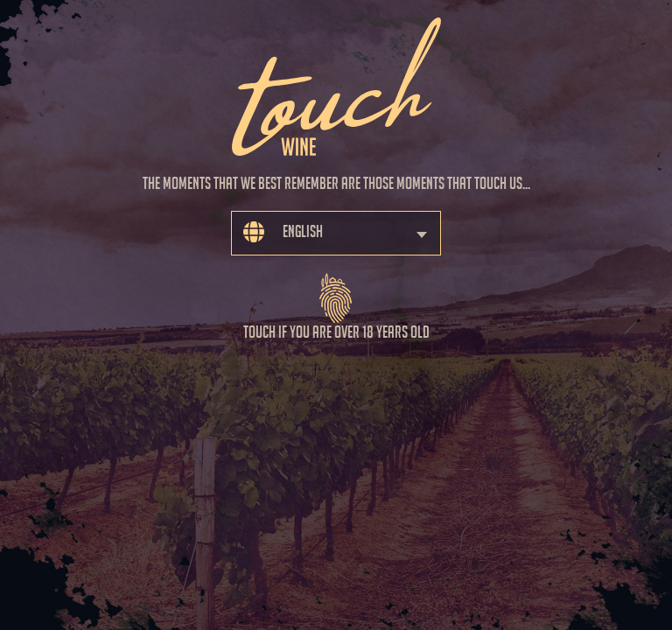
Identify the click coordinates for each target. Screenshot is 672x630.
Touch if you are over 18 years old (336, 299)
